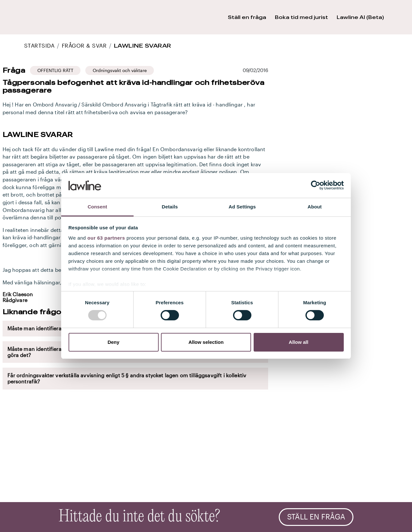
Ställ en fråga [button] (247, 17)
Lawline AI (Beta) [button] (360, 17)
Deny (113, 342)
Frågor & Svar (84, 46)
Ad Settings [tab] (242, 207)
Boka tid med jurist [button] (301, 17)
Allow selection (206, 342)
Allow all (299, 342)
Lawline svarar (143, 46)
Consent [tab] (97, 207)
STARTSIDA (39, 46)
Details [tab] (170, 207)
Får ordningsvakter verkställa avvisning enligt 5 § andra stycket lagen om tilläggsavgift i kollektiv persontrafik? (127, 378)
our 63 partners (106, 238)
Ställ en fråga (316, 517)
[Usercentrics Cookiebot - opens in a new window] (316, 185)
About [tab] (315, 207)
